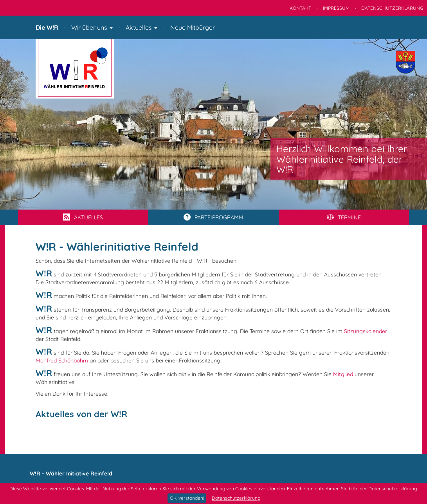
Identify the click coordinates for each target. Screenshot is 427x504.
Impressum (336, 8)
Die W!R (47, 27)
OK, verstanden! (187, 498)
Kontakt (300, 8)
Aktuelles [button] (141, 27)
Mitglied (343, 374)
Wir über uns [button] (92, 27)
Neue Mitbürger (193, 27)
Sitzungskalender (366, 331)
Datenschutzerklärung (236, 498)
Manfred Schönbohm (62, 361)
